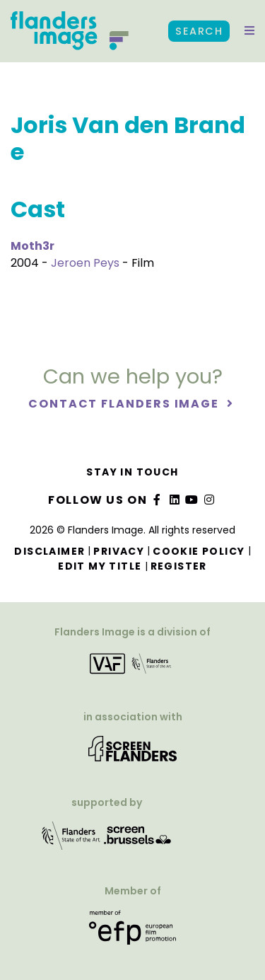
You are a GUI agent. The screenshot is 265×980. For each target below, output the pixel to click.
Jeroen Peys (85, 263)
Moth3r (33, 246)
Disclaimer (49, 551)
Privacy (119, 551)
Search (199, 31)
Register (179, 566)
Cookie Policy (199, 551)
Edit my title (100, 566)
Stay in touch (132, 472)
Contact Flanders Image (125, 404)
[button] (249, 31)
